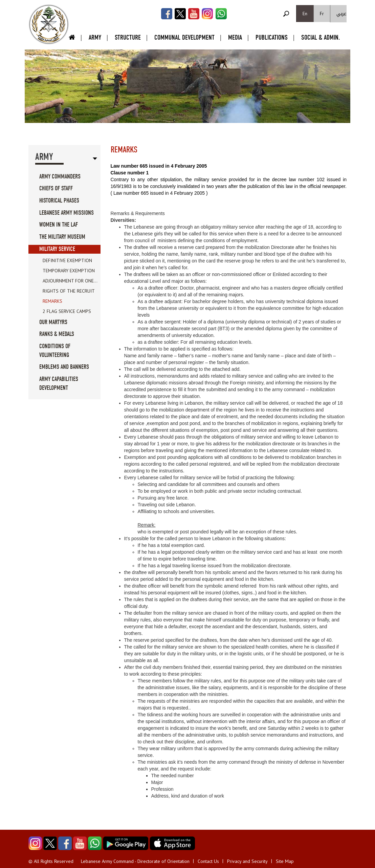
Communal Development (184, 37)
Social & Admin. (321, 37)
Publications (272, 37)
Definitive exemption (67, 260)
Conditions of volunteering (55, 351)
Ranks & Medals (57, 334)
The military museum (62, 237)
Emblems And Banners (64, 367)
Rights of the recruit (69, 291)
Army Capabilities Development (59, 384)
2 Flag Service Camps (67, 311)
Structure (128, 37)
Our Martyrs (53, 322)
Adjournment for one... (70, 281)
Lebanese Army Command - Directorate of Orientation (135, 861)
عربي (341, 14)
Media (235, 37)
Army (95, 37)
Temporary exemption (69, 271)
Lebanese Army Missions (67, 213)
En (305, 14)
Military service (57, 249)
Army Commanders (60, 177)
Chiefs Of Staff (56, 188)
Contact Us (208, 861)
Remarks (52, 301)
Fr (322, 14)
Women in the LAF (59, 225)
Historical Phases (59, 201)
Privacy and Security (247, 861)
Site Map (285, 861)
